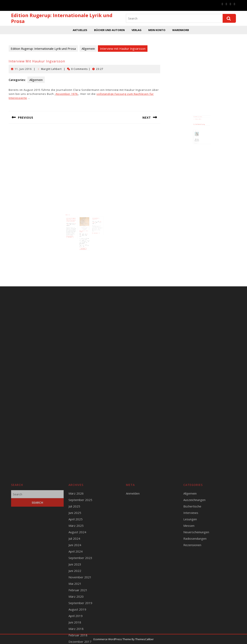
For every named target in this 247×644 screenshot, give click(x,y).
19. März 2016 (75, 225)
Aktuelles (80, 30)
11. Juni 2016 (23, 69)
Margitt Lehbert (51, 69)
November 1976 (67, 94)
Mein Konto (157, 30)
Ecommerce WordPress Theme (112, 639)
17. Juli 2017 (92, 223)
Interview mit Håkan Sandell (84, 230)
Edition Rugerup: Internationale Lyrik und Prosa (62, 18)
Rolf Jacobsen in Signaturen (92, 222)
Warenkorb (181, 30)
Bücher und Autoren (109, 30)
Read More (75, 234)
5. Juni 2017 (83, 232)
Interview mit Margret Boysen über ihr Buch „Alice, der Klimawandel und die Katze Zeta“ (75, 222)
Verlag (136, 30)
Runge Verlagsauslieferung (199, 121)
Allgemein (88, 49)
